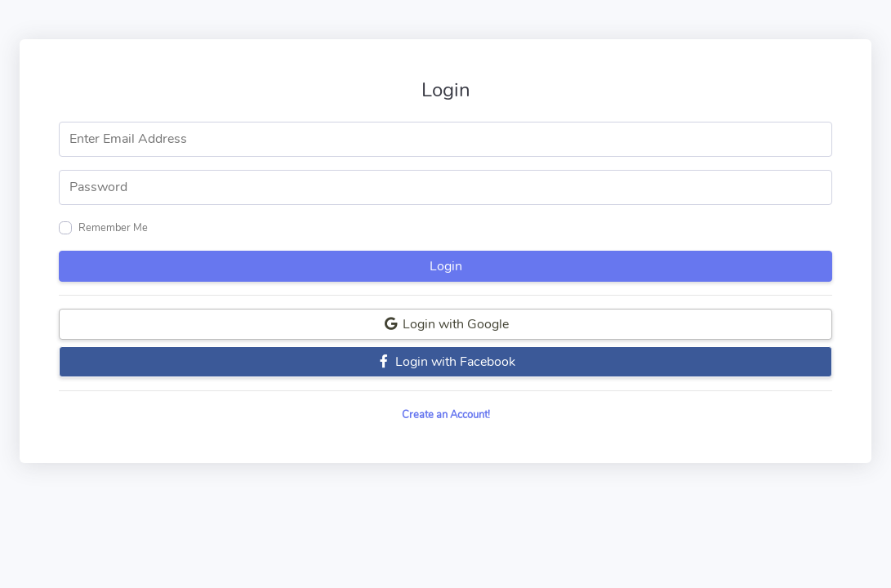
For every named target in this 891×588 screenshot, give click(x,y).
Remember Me (113, 228)
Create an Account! (446, 415)
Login (446, 266)
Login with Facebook (445, 362)
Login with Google (446, 324)
